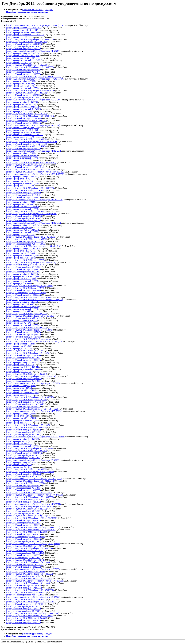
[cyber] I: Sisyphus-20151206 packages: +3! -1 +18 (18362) (31, 162)
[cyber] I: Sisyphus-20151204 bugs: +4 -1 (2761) (27, 114)
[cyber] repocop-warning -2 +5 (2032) (22, 302)
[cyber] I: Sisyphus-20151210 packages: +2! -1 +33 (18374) (31, 262)
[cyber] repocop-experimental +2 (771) (22, 420)
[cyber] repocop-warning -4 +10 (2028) (22, 439)
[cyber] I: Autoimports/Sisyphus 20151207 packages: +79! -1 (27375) (35, 174)
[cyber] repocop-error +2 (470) (19, 388)
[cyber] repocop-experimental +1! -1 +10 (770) (26, 35)
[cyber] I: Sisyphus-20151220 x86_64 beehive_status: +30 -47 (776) (35, 495)
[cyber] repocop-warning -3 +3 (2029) (22, 321)
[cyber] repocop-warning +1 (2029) (21, 344)
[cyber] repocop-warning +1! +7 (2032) (23, 176)
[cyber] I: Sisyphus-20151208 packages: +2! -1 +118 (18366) (32, 214)
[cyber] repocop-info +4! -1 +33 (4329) (22, 32)
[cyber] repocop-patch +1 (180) (19, 63)
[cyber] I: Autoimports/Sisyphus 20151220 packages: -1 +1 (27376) (34, 479)
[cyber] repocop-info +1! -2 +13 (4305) (22, 307)
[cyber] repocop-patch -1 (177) (19, 283)
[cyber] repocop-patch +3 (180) (19, 37)
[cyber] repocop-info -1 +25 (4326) (21, 86)
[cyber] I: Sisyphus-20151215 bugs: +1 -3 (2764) (27, 374)
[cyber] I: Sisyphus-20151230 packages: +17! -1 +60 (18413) (32, 602)
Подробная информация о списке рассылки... (27, 12)
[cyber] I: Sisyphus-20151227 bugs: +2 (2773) (25, 572)
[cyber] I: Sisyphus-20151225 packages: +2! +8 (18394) (29, 548)
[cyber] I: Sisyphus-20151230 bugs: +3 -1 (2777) (27, 599)
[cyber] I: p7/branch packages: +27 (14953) (24, 318)
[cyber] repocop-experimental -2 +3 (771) (24, 369)
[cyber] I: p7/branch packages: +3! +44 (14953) (26, 293)
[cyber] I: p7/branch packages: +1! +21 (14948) (26, 146)
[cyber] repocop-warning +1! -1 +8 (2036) (24, 248)
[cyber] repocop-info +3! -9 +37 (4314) (22, 132)
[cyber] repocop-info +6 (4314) (19, 467)
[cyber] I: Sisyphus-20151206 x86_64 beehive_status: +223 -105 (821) (36, 172)
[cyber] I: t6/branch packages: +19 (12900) (24, 588)
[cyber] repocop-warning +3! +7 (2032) (23, 362)
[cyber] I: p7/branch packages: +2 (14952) (24, 455)
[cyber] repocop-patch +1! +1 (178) (21, 258)
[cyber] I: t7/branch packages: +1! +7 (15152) (25, 565)
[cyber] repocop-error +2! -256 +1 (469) (23, 276)
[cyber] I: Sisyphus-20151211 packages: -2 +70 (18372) (29, 286)
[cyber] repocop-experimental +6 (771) (22, 446)
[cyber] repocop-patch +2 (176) (19, 372)
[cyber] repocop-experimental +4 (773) (22, 209)
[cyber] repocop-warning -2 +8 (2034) (22, 274)
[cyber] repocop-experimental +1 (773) (22, 158)
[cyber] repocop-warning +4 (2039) (21, 81)
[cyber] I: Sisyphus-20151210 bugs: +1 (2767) (25, 260)
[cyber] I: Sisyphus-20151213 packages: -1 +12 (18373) (29, 330)
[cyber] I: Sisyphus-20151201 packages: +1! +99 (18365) (30, 39)
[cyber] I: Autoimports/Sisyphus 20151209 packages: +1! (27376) (33, 223)
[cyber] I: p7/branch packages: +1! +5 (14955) (25, 595)
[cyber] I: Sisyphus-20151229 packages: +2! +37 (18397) (30, 590)
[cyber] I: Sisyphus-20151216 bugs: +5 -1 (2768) (27, 400)
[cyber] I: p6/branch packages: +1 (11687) (24, 272)
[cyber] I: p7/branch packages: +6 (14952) (24, 476)
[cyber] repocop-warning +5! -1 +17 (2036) (24, 225)
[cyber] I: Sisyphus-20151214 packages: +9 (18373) (28, 353)
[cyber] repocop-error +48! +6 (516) (21, 104)
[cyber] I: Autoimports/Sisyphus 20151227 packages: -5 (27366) (33, 569)
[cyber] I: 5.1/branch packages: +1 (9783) (23, 337)
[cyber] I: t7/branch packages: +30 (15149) (24, 379)
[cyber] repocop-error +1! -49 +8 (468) (22, 130)
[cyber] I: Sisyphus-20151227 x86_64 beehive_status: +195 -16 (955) (35, 581)
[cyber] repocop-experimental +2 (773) (22, 281)
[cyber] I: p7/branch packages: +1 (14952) (24, 511)
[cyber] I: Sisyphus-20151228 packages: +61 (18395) (28, 583)
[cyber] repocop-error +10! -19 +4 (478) (23, 56)
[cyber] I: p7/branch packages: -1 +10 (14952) (25, 404)
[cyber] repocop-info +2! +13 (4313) (21, 390)
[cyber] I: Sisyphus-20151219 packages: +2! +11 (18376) (30, 472)
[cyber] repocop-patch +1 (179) (19, 160)
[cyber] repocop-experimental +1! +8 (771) (24, 60)
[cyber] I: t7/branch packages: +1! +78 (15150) (26, 402)
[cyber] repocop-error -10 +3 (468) (21, 83)
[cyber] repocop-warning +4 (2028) (21, 462)
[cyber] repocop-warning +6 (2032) (21, 386)
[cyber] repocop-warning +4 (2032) (21, 202)
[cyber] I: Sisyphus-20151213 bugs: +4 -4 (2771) (27, 327)
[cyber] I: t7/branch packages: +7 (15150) (23, 502)
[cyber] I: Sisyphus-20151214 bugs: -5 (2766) (25, 351)
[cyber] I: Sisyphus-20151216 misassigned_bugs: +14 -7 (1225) (33, 409)
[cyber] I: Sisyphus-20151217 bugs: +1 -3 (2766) (27, 427)
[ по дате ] (49, 10)
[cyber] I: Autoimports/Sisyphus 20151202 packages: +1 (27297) (33, 51)
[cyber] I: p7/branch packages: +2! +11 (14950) (26, 244)
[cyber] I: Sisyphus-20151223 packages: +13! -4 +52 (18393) (32, 518)
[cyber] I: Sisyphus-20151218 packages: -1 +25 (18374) (29, 448)
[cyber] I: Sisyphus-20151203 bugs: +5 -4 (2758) (27, 93)
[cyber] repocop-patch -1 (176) (19, 311)
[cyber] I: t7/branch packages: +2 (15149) (23, 332)
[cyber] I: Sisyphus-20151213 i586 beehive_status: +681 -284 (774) (34, 341)
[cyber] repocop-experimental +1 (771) (22, 88)
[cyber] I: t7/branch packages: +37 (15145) (24, 216)
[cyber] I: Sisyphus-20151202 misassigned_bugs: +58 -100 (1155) (34, 76)
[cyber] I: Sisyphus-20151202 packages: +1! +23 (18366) (30, 67)
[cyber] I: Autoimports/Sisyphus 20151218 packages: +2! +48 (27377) (35, 437)
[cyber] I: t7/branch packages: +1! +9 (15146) (25, 242)
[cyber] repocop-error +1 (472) (19, 465)
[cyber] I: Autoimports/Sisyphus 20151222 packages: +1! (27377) (33, 504)
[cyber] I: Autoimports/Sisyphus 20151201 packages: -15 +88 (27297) (35, 25)
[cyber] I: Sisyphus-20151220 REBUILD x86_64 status (29, 492)
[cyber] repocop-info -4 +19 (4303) (21, 253)
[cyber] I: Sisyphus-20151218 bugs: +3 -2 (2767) (27, 451)
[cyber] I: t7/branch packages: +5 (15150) (23, 520)
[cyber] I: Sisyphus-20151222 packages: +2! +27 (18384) (30, 506)
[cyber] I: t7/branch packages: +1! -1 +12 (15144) (27, 144)
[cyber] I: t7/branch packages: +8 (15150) (23, 486)
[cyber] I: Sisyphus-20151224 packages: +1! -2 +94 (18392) (31, 530)
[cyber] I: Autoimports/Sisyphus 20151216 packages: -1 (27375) (33, 383)
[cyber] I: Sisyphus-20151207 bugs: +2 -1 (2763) (27, 190)
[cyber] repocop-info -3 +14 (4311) (21, 181)
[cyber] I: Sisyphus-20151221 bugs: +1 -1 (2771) (27, 499)
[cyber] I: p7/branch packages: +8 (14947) (24, 97)
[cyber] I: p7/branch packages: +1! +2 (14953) (25, 537)
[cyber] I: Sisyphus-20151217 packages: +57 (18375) (28, 425)
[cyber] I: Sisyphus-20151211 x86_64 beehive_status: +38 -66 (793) (34, 300)
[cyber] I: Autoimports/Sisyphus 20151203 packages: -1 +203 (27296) (35, 79)
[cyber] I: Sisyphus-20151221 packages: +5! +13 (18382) (30, 497)
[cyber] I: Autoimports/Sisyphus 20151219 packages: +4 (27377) (33, 460)
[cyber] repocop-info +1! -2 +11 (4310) (22, 207)
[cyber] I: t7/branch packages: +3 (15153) (23, 620)
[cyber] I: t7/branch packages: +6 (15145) (23, 193)
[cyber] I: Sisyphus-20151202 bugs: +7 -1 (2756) (27, 65)
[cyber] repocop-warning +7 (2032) (21, 413)
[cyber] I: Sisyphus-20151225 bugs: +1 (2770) (25, 546)
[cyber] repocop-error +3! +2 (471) (21, 179)
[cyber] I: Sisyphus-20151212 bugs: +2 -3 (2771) (27, 314)
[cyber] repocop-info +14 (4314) (20, 444)
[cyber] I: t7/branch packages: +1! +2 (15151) (25, 551)
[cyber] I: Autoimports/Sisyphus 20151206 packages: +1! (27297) (33, 151)
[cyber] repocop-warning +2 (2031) (21, 153)
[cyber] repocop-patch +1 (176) (19, 348)
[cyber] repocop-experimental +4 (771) (22, 393)
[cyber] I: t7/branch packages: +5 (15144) (23, 70)
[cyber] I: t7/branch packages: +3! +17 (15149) (26, 265)
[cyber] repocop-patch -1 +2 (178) (20, 186)
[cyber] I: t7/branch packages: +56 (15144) (24, 44)
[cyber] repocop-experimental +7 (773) (22, 309)
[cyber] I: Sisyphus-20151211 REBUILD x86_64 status (29, 297)
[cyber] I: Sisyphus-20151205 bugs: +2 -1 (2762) (27, 139)
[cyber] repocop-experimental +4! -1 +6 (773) (25, 135)
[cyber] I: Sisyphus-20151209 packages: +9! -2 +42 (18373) (31, 237)
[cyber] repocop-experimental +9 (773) (22, 232)
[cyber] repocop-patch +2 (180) (19, 111)
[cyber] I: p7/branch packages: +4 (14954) (24, 576)
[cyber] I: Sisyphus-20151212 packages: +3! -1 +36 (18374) (31, 316)
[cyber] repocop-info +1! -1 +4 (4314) (22, 156)
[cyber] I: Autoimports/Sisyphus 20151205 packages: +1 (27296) (33, 125)
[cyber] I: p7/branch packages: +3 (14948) (24, 195)
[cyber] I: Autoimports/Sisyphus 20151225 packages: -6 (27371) (33, 544)
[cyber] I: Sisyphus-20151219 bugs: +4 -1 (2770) (27, 469)
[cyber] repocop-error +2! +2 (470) (21, 365)
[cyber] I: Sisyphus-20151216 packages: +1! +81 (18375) (30, 397)
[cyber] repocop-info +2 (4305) (19, 323)
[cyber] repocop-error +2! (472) (19, 441)
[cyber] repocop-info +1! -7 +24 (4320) (22, 107)
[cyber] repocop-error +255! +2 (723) (22, 251)
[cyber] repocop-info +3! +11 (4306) (21, 279)
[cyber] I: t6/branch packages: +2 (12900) (23, 197)
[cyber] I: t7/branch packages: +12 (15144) (24, 118)
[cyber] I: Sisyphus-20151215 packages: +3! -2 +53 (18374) (31, 376)
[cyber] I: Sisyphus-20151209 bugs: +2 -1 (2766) (27, 239)
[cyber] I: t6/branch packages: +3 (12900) (23, 123)
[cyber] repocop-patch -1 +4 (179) (20, 137)
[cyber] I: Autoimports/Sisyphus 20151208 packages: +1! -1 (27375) (35, 200)
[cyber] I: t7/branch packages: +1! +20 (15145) (26, 167)
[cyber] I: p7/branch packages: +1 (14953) (24, 358)
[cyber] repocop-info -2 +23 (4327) (21, 58)
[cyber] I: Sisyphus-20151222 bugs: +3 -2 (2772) (27, 509)
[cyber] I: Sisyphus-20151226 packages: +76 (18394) (28, 562)
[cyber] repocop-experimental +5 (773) (22, 255)
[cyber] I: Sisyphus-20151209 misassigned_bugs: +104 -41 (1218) (34, 246)
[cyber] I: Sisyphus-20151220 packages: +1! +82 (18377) (30, 481)
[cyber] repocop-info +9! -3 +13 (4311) (22, 367)
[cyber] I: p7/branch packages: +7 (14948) (24, 218)
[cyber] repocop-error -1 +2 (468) (20, 304)
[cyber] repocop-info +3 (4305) (19, 346)
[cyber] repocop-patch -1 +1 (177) (20, 235)
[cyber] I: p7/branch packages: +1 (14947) (24, 46)
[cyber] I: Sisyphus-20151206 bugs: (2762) (24, 165)
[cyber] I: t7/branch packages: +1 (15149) (23, 355)
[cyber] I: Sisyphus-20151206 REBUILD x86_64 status (29, 169)
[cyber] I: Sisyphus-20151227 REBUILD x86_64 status (29, 578)
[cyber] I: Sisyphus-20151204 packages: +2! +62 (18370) (30, 116)
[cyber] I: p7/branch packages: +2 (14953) (24, 381)
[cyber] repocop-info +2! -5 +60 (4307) (22, 230)
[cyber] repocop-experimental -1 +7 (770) (24, 109)
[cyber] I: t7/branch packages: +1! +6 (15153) (25, 604)
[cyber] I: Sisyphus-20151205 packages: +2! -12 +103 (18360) (32, 142)
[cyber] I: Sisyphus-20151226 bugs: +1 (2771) (25, 560)
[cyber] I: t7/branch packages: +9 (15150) (23, 430)
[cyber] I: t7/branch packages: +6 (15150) (23, 534)
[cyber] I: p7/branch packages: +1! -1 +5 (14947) (26, 121)
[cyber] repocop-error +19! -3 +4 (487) (22, 30)
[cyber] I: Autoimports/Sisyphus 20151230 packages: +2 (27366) (33, 597)
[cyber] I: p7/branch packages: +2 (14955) (24, 606)
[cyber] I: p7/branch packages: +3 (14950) (24, 267)
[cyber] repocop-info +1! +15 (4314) (21, 418)
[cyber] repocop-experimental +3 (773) (22, 325)
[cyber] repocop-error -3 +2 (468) (20, 204)
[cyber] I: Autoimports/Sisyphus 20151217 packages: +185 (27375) (34, 411)
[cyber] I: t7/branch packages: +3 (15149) (23, 290)
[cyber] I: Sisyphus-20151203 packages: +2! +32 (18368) (30, 90)
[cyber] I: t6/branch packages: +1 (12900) (23, 49)
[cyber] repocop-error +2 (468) (19, 228)
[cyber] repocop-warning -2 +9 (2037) (22, 102)
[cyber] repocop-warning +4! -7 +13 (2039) (24, 53)
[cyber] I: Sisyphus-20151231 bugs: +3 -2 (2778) (27, 618)
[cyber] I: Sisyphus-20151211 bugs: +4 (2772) (25, 288)
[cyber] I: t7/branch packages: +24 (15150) (24, 453)
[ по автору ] (39, 10)
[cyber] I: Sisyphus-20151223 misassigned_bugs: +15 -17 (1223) (33, 527)
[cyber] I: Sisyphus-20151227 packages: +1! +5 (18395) (29, 574)
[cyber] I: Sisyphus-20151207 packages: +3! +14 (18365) (30, 188)
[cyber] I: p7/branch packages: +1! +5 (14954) (25, 553)
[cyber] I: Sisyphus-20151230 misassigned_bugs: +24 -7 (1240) (33, 613)
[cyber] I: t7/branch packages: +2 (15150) (23, 474)
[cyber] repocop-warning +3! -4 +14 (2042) (24, 28)
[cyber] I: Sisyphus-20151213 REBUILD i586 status (28, 339)
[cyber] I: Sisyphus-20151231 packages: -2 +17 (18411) (29, 616)
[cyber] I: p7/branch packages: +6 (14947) (24, 72)
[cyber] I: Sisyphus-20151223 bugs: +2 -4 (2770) (27, 516)
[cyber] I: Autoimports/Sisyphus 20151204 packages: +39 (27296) (34, 100)
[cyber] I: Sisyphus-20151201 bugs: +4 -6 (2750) (27, 42)
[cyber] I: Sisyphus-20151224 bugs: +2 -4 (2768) (27, 532)
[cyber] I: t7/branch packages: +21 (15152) (24, 585)
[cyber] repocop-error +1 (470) (19, 416)
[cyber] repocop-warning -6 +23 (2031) (22, 128)
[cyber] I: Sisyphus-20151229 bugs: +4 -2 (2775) (27, 592)
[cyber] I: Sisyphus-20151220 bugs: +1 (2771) (25, 483)
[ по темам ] (28, 10)
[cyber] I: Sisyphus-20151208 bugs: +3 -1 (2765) (27, 211)
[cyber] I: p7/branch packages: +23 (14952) (24, 432)
